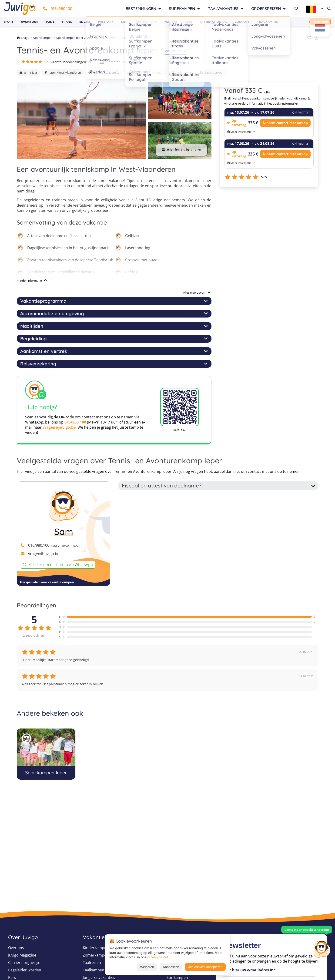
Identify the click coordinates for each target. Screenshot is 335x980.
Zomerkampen (96, 955)
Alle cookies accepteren (205, 967)
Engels (85, 22)
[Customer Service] (322, 948)
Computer (243, 22)
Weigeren (147, 967)
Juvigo (23, 38)
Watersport (146, 22)
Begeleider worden (25, 970)
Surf (189, 22)
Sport (9, 22)
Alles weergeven (197, 292)
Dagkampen (269, 22)
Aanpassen (171, 967)
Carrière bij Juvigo (24, 963)
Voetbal (171, 22)
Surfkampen (177, 977)
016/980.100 (58, 8)
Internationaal (214, 22)
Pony (50, 22)
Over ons (16, 948)
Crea (125, 22)
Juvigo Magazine (22, 955)
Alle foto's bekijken (181, 150)
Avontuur (30, 22)
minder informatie (29, 281)
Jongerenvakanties (99, 977)
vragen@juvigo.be (59, 427)
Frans (67, 22)
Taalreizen (92, 963)
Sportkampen (43, 38)
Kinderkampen (96, 948)
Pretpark (106, 22)
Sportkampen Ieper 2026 (73, 38)
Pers (12, 977)
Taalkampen (94, 970)
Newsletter (320, 22)
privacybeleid (158, 957)
